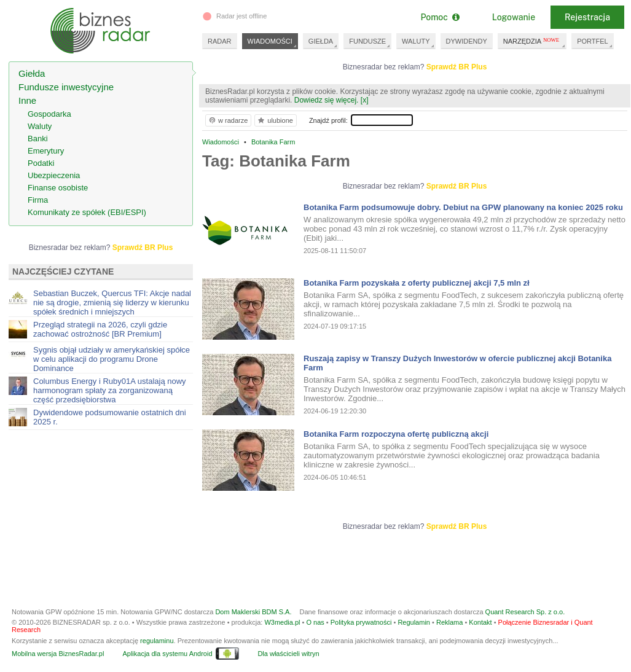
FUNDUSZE (367, 41)
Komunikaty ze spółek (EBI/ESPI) (87, 212)
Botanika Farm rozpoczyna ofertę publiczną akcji (396, 434)
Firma (38, 200)
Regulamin (414, 622)
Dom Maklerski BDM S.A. (253, 612)
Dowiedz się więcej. (327, 100)
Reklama (449, 622)
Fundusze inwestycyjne (66, 87)
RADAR (220, 41)
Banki (38, 139)
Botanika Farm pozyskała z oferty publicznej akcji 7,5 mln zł (417, 283)
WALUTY (416, 41)
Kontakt (480, 622)
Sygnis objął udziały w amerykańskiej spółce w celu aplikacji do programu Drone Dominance (112, 359)
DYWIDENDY (467, 41)
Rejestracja (587, 17)
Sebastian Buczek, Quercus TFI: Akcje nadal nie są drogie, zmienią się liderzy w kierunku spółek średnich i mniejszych (112, 303)
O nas (315, 622)
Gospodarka (49, 114)
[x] (365, 100)
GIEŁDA (321, 41)
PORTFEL (593, 41)
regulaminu (157, 641)
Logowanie (514, 17)
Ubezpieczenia (54, 175)
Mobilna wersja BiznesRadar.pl (58, 654)
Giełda (32, 73)
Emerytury (46, 151)
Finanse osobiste (58, 188)
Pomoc (440, 17)
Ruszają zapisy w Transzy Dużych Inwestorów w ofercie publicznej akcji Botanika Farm (457, 363)
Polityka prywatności (361, 622)
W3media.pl (282, 622)
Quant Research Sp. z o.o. (525, 612)
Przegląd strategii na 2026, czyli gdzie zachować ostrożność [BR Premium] (100, 329)
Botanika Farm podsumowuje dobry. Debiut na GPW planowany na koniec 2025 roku (463, 207)
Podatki (41, 163)
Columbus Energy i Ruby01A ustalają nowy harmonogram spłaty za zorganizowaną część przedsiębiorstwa (110, 390)
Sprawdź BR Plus (457, 67)
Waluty (40, 126)
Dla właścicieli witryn (288, 654)
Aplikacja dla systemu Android (167, 654)
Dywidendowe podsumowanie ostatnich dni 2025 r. (110, 417)
